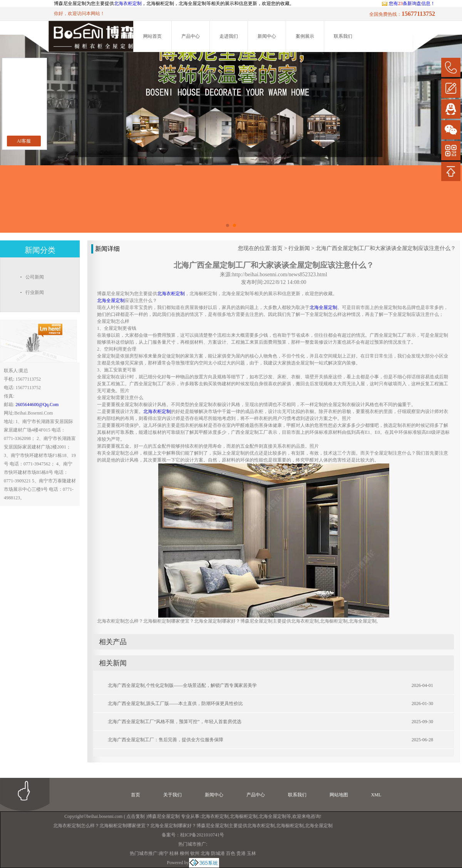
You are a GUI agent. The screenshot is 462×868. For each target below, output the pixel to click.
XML (376, 795)
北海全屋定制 (273, 816)
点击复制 (136, 816)
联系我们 (343, 36)
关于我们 (172, 795)
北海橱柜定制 (244, 816)
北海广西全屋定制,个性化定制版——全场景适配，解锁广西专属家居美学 (182, 685)
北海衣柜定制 (128, 3)
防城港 (218, 853)
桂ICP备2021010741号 (202, 835)
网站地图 (339, 795)
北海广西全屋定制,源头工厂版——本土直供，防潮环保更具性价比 (175, 703)
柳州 (184, 853)
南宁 (164, 853)
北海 (205, 853)
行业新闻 (299, 248)
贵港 (241, 853)
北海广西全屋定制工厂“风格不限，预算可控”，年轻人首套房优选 (175, 722)
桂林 (174, 853)
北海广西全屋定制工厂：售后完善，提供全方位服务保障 (166, 740)
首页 (277, 248)
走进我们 (229, 36)
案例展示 (305, 36)
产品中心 (191, 36)
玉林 (251, 853)
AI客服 (24, 141)
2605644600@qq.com (37, 405)
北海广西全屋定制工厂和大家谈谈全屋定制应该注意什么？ (386, 248)
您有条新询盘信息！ (408, 3)
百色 (231, 853)
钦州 (195, 853)
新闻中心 (267, 36)
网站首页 (152, 36)
